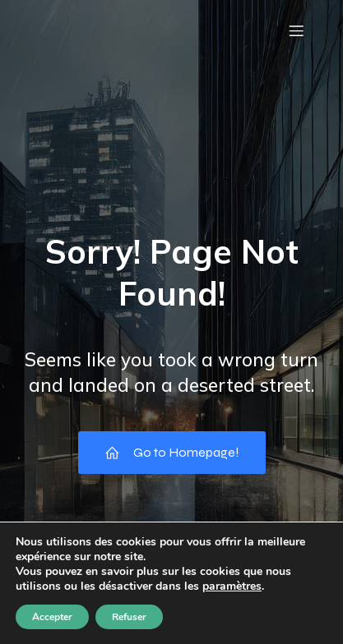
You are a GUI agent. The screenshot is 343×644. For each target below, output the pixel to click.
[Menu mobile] (296, 30)
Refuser (129, 617)
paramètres (232, 586)
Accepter (52, 617)
